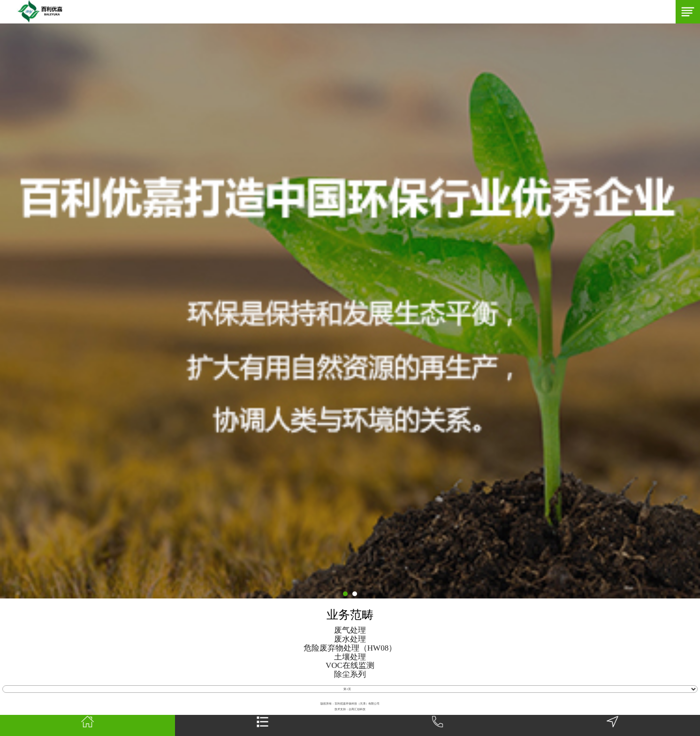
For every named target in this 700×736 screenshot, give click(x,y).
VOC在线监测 (350, 666)
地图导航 (612, 726)
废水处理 (350, 639)
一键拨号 (438, 726)
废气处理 (350, 630)
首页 (87, 726)
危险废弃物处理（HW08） (350, 648)
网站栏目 (263, 726)
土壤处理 (350, 657)
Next (5, 311)
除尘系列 (350, 675)
